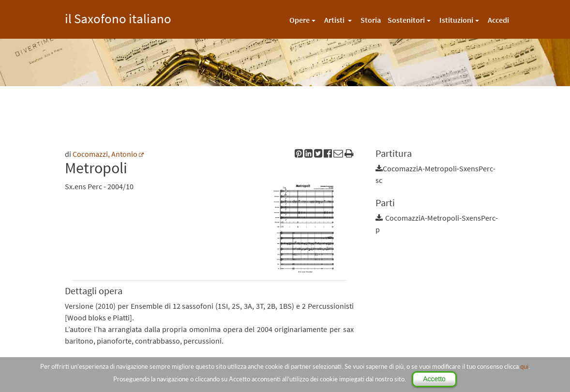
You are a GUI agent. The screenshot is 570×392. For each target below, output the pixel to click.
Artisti (335, 20)
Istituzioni (456, 20)
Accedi (498, 20)
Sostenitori (406, 20)
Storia (371, 20)
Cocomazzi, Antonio (105, 154)
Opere (300, 20)
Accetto (434, 379)
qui (524, 366)
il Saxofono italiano (118, 17)
